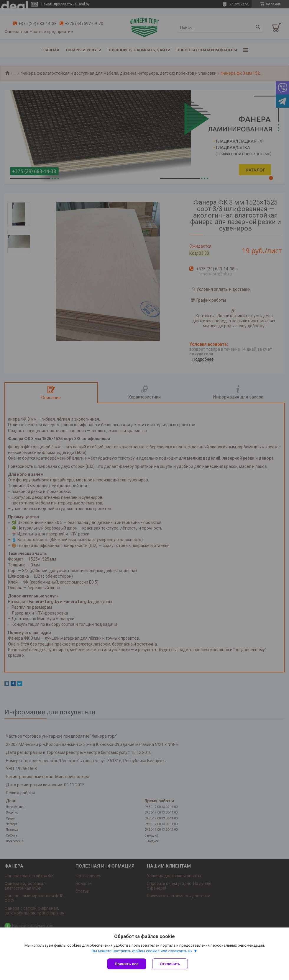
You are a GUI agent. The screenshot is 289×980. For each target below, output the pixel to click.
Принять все (127, 964)
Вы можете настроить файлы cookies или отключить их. (142, 951)
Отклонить (170, 964)
